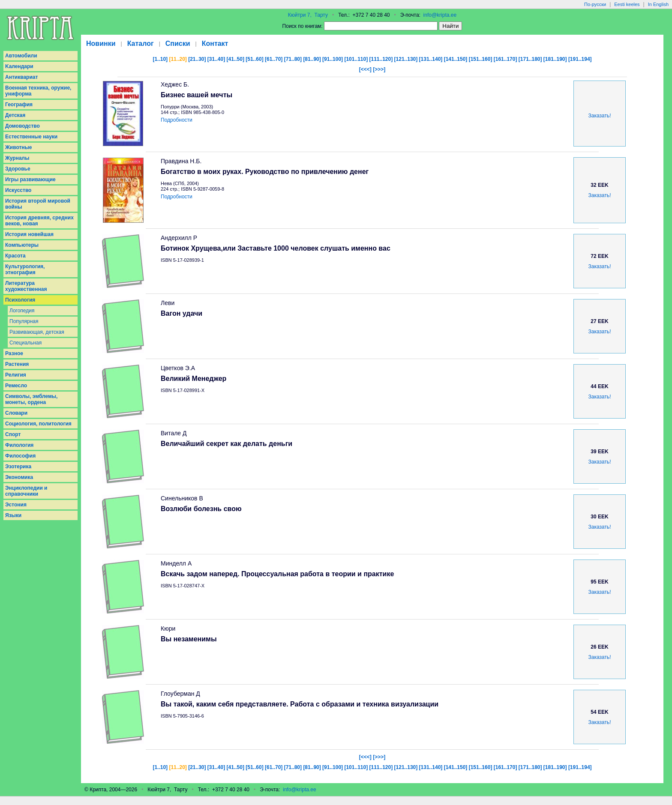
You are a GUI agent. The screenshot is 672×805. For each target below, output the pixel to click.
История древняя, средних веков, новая (39, 221)
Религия (16, 375)
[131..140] (431, 59)
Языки (13, 515)
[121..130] (406, 59)
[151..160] (481, 59)
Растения (17, 364)
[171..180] (530, 59)
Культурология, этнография (25, 269)
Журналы (17, 158)
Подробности (177, 120)
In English (658, 4)
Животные (19, 147)
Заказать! (600, 116)
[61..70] (274, 59)
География (19, 105)
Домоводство (22, 126)
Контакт (215, 43)
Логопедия (22, 311)
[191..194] (580, 59)
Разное (14, 353)
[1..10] (160, 59)
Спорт (13, 434)
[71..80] (293, 59)
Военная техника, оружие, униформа (38, 91)
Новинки (101, 43)
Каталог (141, 43)
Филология (19, 445)
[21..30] (197, 59)
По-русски (595, 4)
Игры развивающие (30, 180)
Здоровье (18, 169)
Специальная (25, 343)
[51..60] (254, 59)
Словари (16, 413)
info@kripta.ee (440, 15)
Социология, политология (38, 424)
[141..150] (456, 59)
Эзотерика (18, 467)
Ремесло (16, 386)
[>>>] (379, 69)
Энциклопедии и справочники (26, 491)
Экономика (19, 477)
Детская (15, 115)
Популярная (24, 321)
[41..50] (235, 59)
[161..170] (505, 59)
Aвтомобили (21, 56)
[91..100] (333, 59)
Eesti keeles (627, 4)
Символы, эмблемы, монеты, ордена (31, 399)
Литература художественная (26, 286)
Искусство (18, 190)
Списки (178, 43)
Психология (20, 300)
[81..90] (312, 59)
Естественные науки (31, 137)
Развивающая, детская (37, 332)
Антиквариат (21, 77)
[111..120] (381, 59)
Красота (15, 256)
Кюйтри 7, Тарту (308, 15)
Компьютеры (22, 245)
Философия (20, 456)
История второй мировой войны (38, 204)
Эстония (16, 505)
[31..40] (216, 59)
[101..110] (356, 59)
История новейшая (29, 234)
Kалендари (19, 66)
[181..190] (555, 59)
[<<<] (365, 69)
